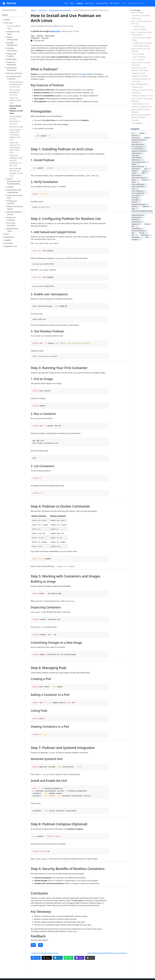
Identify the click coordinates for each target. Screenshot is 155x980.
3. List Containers (138, 60)
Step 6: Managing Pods (140, 84)
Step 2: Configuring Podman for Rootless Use (142, 34)
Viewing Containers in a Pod (142, 96)
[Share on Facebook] (36, 958)
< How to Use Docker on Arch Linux (44, 953)
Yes (33, 945)
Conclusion (135, 120)
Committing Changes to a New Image (141, 80)
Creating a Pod (137, 87)
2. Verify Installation (139, 29)
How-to (33, 10)
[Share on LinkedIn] (58, 958)
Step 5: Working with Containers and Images (140, 69)
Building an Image (139, 73)
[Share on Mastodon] (79, 958)
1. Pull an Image (138, 54)
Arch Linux (43, 10)
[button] (115, 3)
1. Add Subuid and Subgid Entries (142, 39)
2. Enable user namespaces (142, 43)
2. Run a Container (139, 57)
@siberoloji (55, 31)
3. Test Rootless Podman (141, 46)
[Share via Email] (90, 958)
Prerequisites (136, 18)
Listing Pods (136, 93)
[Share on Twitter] (47, 958)
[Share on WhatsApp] (68, 958)
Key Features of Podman (141, 16)
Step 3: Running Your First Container (141, 50)
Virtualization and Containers (60, 10)
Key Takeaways (137, 123)
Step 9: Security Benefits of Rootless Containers (141, 116)
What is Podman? (138, 13)
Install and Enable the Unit (142, 107)
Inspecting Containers (140, 76)
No (40, 945)
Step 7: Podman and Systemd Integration (142, 100)
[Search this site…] (141, 3)
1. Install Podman (138, 27)
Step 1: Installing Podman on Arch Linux (142, 22)
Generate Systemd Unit (141, 104)
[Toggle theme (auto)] (124, 3)
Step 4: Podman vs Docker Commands (141, 64)
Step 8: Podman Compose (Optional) (141, 111)
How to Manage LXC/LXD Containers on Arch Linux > (108, 953)
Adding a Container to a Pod (142, 90)
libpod (85, 74)
